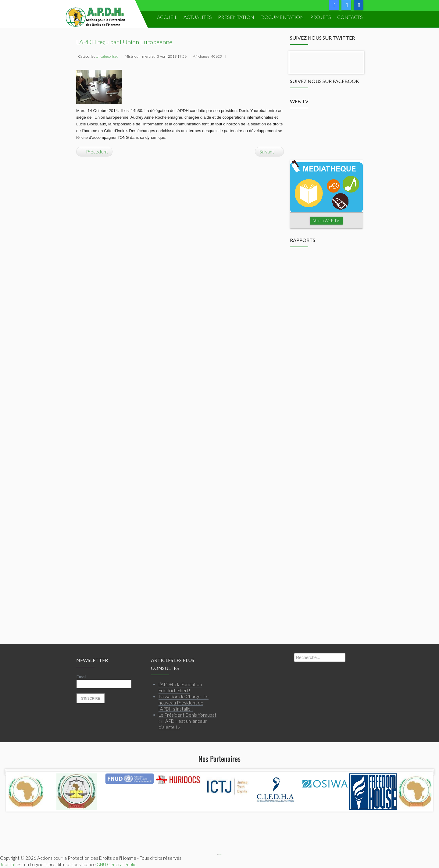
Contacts (350, 17)
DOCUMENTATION (282, 17)
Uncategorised (107, 56)
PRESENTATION (236, 17)
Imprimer (231, 57)
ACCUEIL (167, 17)
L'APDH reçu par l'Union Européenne (124, 42)
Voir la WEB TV (326, 221)
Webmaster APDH (220, 854)
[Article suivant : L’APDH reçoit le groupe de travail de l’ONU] (269, 152)
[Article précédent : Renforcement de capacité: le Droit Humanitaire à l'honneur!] (94, 152)
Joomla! (8, 864)
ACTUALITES (198, 17)
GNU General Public (116, 864)
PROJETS (321, 17)
